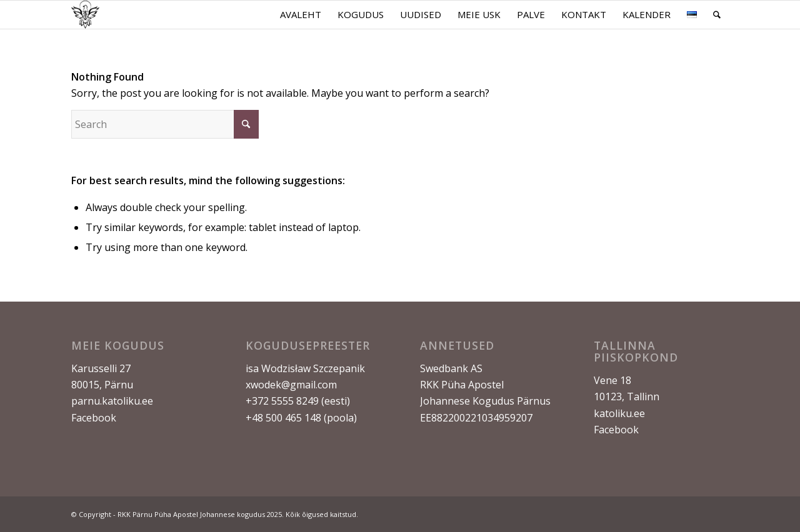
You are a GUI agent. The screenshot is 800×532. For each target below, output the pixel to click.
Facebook (94, 418)
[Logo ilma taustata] (85, 15)
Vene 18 (612, 380)
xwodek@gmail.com (291, 385)
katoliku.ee (619, 413)
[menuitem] (301, 15)
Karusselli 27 (101, 368)
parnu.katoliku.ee (112, 401)
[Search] (717, 15)
